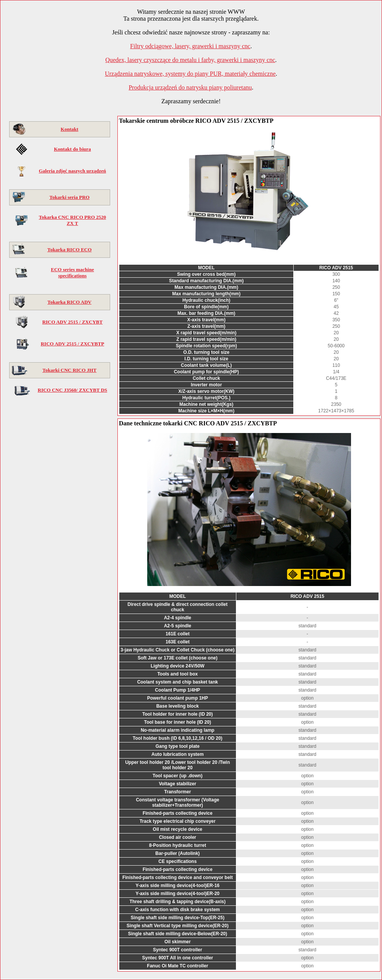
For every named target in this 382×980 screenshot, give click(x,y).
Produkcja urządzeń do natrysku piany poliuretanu (190, 87)
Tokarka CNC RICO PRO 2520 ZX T (73, 220)
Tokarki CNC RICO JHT (69, 370)
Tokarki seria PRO (69, 197)
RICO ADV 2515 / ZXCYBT (72, 322)
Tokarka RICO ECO (70, 250)
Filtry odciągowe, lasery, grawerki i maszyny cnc (190, 46)
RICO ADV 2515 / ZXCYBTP (72, 344)
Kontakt (70, 129)
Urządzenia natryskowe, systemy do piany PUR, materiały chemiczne (190, 74)
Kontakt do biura (72, 149)
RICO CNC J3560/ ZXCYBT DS (73, 390)
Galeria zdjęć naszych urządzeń (72, 171)
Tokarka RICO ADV (69, 302)
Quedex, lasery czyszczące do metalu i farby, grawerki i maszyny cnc (190, 60)
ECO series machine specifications (72, 273)
